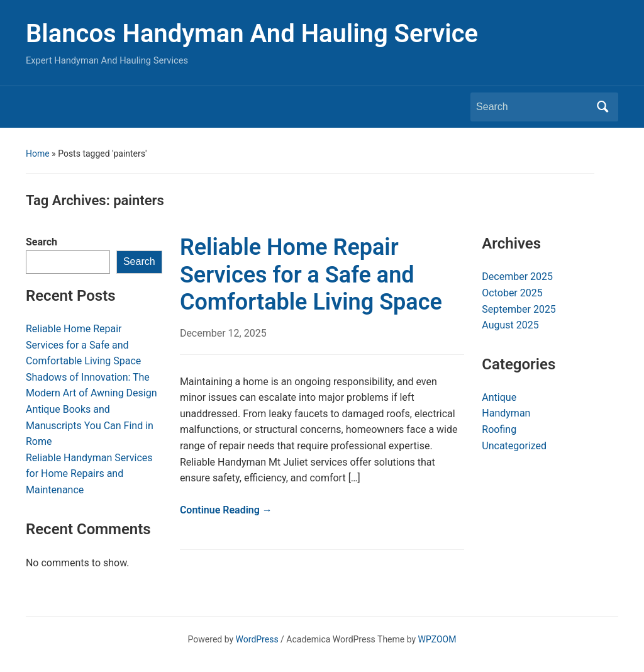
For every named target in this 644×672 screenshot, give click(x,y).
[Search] (533, 107)
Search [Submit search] (602, 107)
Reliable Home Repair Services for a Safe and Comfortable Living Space (83, 345)
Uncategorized (514, 446)
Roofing (499, 429)
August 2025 (510, 325)
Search (42, 242)
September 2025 (519, 309)
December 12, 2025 (223, 333)
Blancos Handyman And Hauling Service (252, 34)
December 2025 (517, 277)
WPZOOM (437, 639)
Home (38, 154)
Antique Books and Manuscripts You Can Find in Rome (90, 425)
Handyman (506, 413)
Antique (499, 397)
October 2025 (512, 293)
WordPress (257, 639)
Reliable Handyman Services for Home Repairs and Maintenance (89, 474)
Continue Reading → (226, 510)
